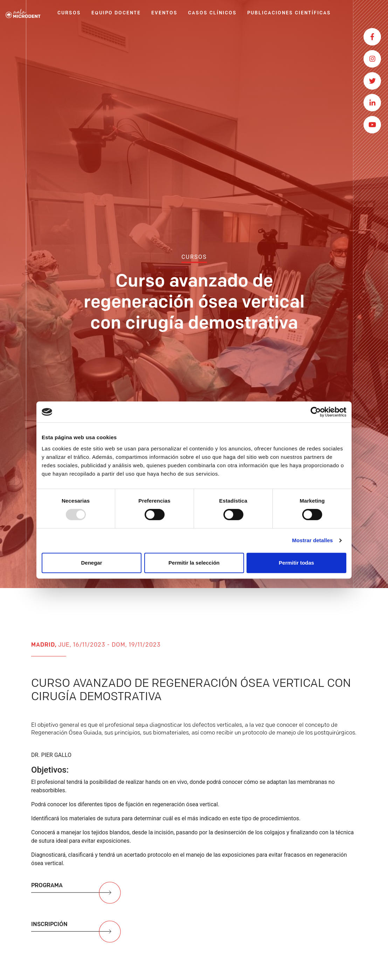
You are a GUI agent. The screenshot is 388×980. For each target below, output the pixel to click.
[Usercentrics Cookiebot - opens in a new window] (316, 412)
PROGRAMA (77, 896)
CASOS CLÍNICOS (212, 13)
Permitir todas (296, 563)
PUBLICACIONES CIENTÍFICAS (289, 13)
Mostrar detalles (313, 540)
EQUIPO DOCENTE (116, 13)
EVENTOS (164, 13)
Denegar (91, 563)
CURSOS (69, 13)
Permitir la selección (194, 563)
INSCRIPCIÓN (77, 934)
